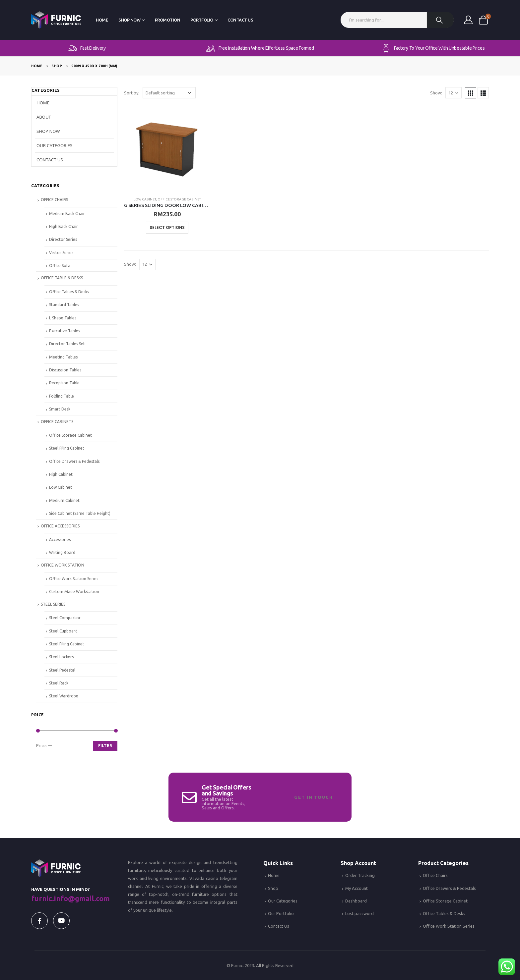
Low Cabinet (145, 199)
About (44, 117)
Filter (105, 746)
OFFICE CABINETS (57, 422)
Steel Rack (59, 683)
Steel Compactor (65, 618)
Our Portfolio (281, 913)
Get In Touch (314, 797)
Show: (436, 93)
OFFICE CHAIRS (54, 200)
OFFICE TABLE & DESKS (62, 278)
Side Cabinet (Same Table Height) (80, 513)
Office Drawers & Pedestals (74, 461)
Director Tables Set (67, 344)
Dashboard (356, 901)
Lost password (359, 913)
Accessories (60, 540)
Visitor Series (61, 253)
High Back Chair (64, 226)
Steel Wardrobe (64, 696)
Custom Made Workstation (74, 592)
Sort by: (132, 93)
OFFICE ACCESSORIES (60, 526)
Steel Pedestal (62, 670)
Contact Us (240, 20)
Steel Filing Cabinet (67, 448)
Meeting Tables (63, 357)
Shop (273, 888)
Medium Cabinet (64, 500)
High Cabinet (61, 474)
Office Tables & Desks (69, 292)
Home (102, 20)
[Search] (440, 20)
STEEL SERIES (53, 604)
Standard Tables (64, 305)
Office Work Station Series (74, 579)
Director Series (63, 239)
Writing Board (62, 552)
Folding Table (62, 396)
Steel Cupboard (63, 631)
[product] (167, 148)
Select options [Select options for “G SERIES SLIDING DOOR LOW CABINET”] (167, 227)
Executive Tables (65, 331)
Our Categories (54, 145)
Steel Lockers (61, 657)
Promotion (168, 20)
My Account (357, 888)
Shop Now (129, 20)
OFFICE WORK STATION (63, 565)
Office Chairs (435, 875)
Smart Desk (60, 409)
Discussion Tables (65, 370)
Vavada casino (204, 878)
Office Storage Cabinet (179, 199)
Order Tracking (360, 875)
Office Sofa (60, 266)
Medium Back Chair (67, 214)
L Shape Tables (63, 318)
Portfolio (202, 20)
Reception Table (64, 383)
